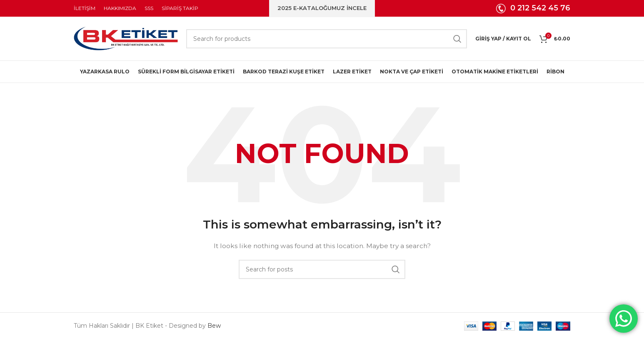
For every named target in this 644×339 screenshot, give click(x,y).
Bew (214, 326)
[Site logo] (126, 38)
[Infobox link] (533, 9)
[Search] (327, 39)
